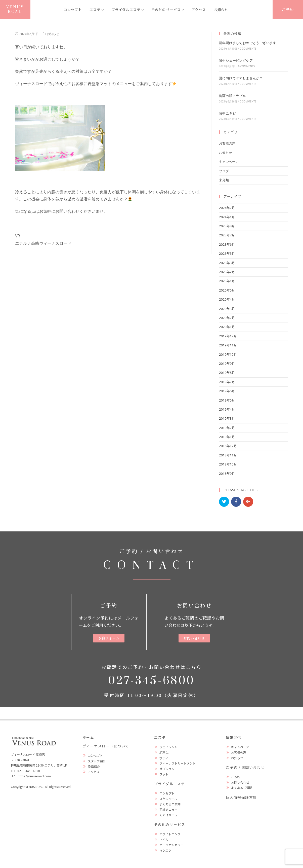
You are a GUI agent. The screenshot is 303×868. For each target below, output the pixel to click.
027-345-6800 (151, 681)
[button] (109, 638)
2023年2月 (227, 272)
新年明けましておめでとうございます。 (249, 43)
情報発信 (234, 737)
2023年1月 (227, 281)
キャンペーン (229, 162)
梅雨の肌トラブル (232, 96)
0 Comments (248, 49)
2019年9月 (227, 364)
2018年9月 (227, 474)
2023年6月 (227, 244)
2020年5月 (227, 290)
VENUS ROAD (15, 9)
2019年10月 (228, 354)
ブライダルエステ (128, 10)
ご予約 (288, 10)
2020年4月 (227, 299)
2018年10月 (228, 464)
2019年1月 (227, 437)
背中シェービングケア (236, 60)
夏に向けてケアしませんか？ (241, 78)
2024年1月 (227, 217)
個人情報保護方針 (241, 797)
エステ (97, 10)
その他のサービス (168, 10)
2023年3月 (227, 263)
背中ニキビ (227, 113)
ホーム (88, 737)
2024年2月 (227, 208)
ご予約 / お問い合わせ (245, 767)
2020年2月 (227, 318)
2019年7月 (227, 382)
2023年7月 (227, 235)
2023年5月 (227, 254)
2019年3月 (227, 418)
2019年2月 (227, 428)
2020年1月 (227, 327)
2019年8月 (227, 373)
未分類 (224, 180)
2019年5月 (227, 400)
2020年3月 (227, 309)
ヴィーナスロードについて (106, 746)
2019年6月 (227, 391)
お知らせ (221, 10)
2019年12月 (228, 336)
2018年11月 (228, 455)
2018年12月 (228, 446)
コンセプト (73, 10)
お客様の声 (227, 143)
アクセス (199, 10)
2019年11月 (228, 345)
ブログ (224, 171)
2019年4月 (227, 409)
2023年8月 (227, 226)
